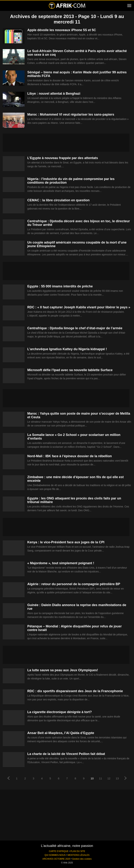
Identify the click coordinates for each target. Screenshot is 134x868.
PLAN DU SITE (78, 851)
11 (101, 778)
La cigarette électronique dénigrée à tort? (60, 712)
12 (109, 778)
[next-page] (126, 779)
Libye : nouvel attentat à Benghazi (54, 94)
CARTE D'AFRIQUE (59, 851)
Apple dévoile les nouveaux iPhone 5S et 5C (62, 30)
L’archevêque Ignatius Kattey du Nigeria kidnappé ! (67, 349)
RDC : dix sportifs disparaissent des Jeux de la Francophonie (75, 691)
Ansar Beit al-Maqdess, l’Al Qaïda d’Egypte (61, 733)
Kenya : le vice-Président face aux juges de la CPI (66, 542)
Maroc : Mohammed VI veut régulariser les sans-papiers (71, 114)
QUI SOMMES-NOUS (55, 855)
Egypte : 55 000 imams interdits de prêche (60, 286)
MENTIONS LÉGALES (78, 855)
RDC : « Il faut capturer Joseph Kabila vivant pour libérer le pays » (79, 307)
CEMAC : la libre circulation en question (58, 200)
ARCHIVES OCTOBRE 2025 (56, 859)
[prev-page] (8, 779)
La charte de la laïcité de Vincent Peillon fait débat (66, 754)
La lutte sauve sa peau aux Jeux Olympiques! (63, 670)
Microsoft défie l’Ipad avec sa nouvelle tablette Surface (70, 370)
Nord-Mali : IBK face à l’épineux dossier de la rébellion (70, 456)
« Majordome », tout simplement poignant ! (61, 563)
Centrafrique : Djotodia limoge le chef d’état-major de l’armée (75, 328)
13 (117, 778)
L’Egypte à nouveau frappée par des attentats (63, 158)
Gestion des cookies (82, 859)
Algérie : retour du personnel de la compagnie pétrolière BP (74, 584)
